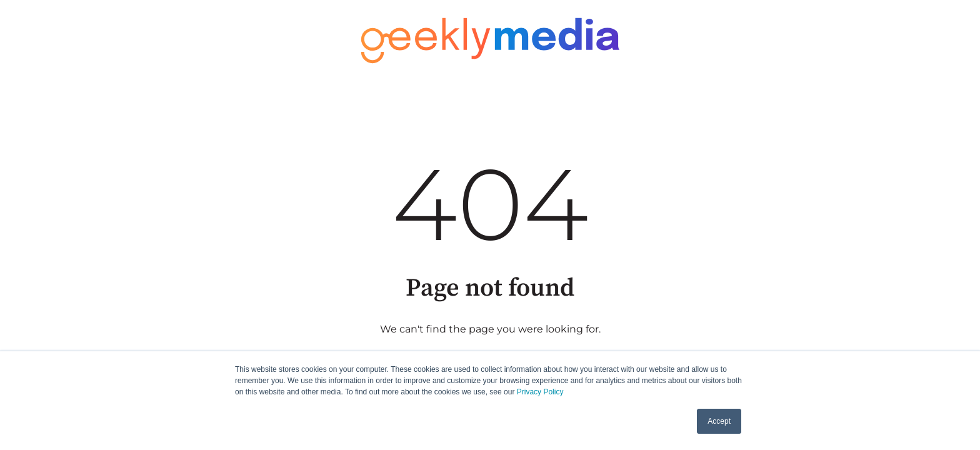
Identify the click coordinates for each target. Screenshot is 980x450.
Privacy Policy (540, 392)
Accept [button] (719, 421)
